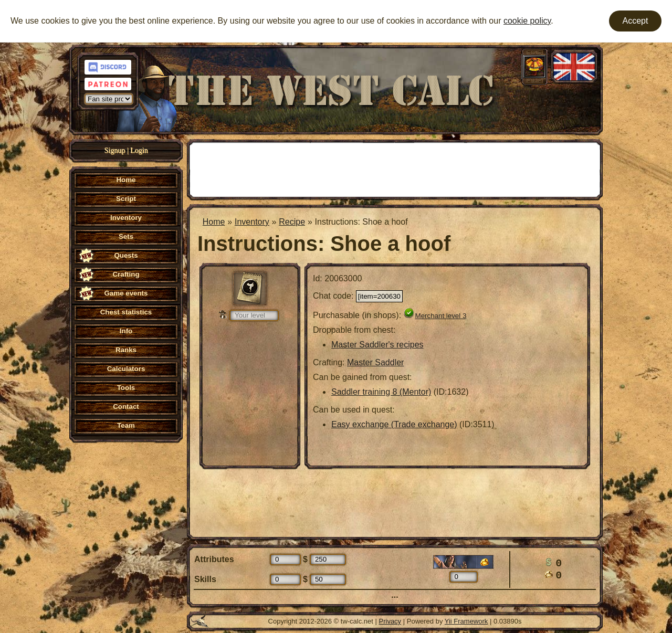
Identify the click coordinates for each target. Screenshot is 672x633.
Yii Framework (466, 621)
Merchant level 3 (441, 316)
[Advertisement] (395, 168)
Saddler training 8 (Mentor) (381, 392)
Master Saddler (376, 362)
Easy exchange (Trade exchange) (394, 424)
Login (139, 150)
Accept (636, 21)
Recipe (292, 222)
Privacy (390, 621)
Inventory (252, 222)
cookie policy (527, 21)
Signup (115, 150)
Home (214, 222)
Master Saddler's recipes (377, 345)
